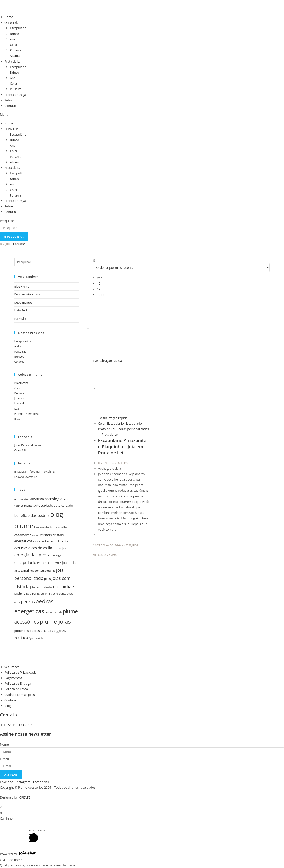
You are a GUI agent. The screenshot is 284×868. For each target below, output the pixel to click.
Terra (18, 424)
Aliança (15, 56)
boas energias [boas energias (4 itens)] (42, 527)
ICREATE (24, 797)
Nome (4, 744)
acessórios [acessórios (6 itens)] (22, 499)
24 (99, 289)
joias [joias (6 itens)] (47, 579)
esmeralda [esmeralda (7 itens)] (45, 563)
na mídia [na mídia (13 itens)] (62, 586)
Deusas (19, 393)
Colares (19, 362)
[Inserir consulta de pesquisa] (47, 262)
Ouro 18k (11, 23)
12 (99, 283)
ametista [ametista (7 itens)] (37, 499)
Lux (17, 409)
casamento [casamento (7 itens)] (23, 535)
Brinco (15, 34)
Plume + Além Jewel (27, 414)
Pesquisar (7, 221)
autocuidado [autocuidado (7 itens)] (43, 505)
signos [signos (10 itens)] (60, 630)
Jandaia (19, 398)
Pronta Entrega (15, 95)
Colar (14, 45)
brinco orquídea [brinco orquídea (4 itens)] (59, 527)
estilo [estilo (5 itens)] (58, 563)
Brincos (19, 357)
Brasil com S (22, 383)
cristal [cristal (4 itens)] (36, 542)
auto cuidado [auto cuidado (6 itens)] (63, 505)
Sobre (9, 100)
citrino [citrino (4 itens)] (36, 535)
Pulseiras (20, 351)
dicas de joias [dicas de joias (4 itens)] (60, 548)
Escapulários (23, 341)
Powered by (18, 854)
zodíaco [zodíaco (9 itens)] (21, 637)
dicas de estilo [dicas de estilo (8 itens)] (40, 548)
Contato (10, 106)
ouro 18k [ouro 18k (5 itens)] (46, 594)
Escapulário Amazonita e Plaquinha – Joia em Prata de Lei (122, 447)
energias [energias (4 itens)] (58, 555)
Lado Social (22, 310)
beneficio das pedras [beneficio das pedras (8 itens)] (32, 515)
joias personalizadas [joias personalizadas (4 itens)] (41, 587)
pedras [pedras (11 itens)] (28, 602)
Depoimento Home (27, 294)
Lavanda (20, 403)
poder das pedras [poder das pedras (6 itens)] (27, 631)
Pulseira (16, 50)
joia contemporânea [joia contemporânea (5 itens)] (43, 571)
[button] (142, 114)
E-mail (4, 759)
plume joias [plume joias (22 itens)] (55, 621)
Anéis (18, 346)
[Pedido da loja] (181, 267)
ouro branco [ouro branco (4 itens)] (59, 594)
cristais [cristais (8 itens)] (46, 535)
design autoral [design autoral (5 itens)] (50, 541)
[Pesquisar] (14, 237)
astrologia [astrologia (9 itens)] (54, 499)
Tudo (101, 295)
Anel (13, 39)
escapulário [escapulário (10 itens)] (25, 562)
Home (9, 17)
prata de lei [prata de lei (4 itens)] (47, 631)
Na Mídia (20, 318)
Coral (18, 388)
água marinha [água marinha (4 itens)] (36, 638)
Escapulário (18, 28)
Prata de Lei (13, 61)
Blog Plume (22, 286)
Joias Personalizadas (28, 445)
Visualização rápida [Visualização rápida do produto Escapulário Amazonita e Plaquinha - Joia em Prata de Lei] (107, 361)
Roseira (19, 419)
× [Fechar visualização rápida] (1, 807)
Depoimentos (23, 302)
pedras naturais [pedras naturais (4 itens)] (53, 612)
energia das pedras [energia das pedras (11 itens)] (33, 555)
